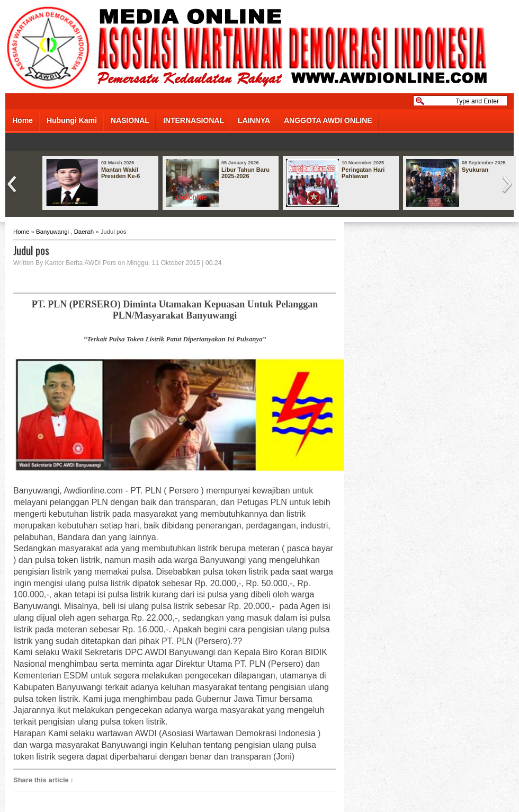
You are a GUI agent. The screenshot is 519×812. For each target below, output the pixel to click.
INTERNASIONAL (194, 120)
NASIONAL (130, 120)
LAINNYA (254, 120)
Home (23, 120)
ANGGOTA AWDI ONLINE (328, 120)
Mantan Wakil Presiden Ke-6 (120, 173)
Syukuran (475, 170)
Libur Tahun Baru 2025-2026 (245, 173)
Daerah (84, 232)
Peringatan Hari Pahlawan (363, 173)
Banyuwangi (52, 232)
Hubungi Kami (72, 120)
